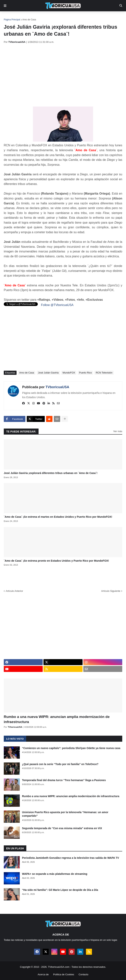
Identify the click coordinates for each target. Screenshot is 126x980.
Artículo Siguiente (111, 591)
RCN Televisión (104, 373)
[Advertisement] (65, 75)
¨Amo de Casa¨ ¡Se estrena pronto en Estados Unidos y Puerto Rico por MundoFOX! (56, 561)
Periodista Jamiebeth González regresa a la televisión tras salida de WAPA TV (71, 858)
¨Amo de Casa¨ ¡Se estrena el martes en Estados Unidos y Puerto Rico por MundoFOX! (58, 517)
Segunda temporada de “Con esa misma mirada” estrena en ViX (62, 828)
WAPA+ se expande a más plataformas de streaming (55, 874)
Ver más (118, 431)
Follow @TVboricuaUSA (57, 305)
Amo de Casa (29, 20)
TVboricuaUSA (57, 387)
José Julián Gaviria (48, 373)
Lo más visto (15, 739)
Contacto (83, 974)
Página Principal (12, 20)
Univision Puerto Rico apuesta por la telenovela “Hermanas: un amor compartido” (65, 814)
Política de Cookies (64, 974)
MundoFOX (69, 373)
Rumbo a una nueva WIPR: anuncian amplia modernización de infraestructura (57, 719)
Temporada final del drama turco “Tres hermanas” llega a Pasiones (64, 780)
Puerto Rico (85, 373)
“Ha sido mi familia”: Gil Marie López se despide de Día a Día (60, 890)
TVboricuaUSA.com (59, 967)
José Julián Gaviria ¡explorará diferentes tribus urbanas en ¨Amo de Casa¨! (51, 473)
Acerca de (43, 974)
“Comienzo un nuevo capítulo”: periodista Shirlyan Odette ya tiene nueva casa (71, 748)
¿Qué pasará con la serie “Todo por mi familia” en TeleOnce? (60, 764)
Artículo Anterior (14, 591)
